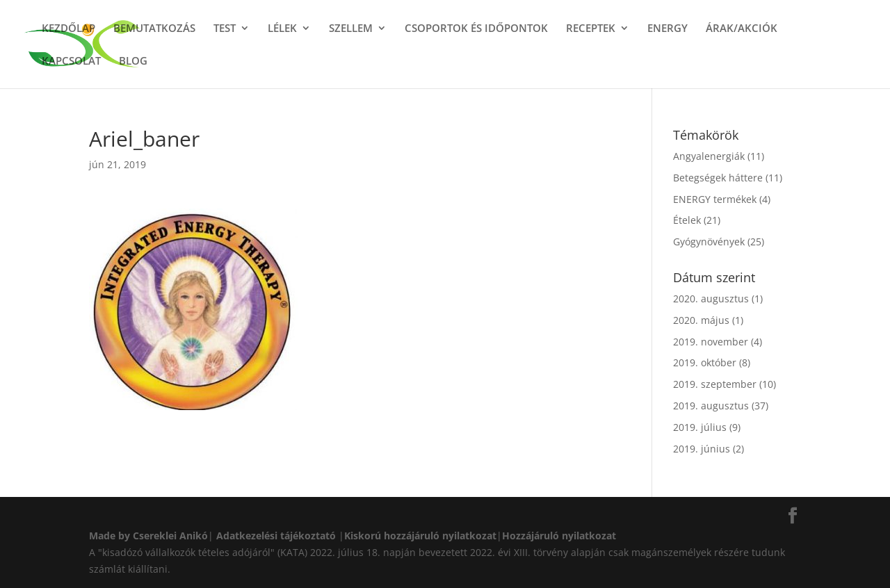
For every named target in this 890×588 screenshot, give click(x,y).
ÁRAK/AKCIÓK (742, 29)
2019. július (700, 427)
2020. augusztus (711, 299)
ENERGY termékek (715, 199)
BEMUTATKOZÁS (154, 29)
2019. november (711, 342)
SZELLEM (351, 29)
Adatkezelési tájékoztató (276, 536)
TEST (225, 29)
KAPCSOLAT (71, 62)
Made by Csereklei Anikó (148, 536)
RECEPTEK (591, 29)
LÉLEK (282, 29)
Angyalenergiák (709, 156)
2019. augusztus (711, 406)
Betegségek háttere (718, 178)
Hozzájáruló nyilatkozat (559, 536)
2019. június (702, 449)
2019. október (705, 362)
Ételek (687, 220)
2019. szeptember (715, 384)
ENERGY (667, 29)
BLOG (133, 62)
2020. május (701, 320)
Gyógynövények (709, 242)
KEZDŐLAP (68, 29)
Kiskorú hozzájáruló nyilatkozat (420, 536)
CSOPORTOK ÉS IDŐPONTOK (476, 29)
